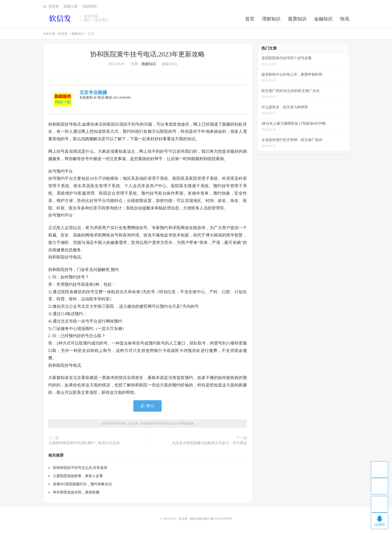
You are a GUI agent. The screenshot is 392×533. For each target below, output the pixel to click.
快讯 (345, 19)
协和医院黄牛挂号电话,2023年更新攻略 (147, 54)
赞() (147, 406)
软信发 (61, 18)
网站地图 (196, 519)
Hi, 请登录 (51, 7)
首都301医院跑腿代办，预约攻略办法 (82, 484)
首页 (250, 19)
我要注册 (70, 7)
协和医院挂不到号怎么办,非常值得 (80, 468)
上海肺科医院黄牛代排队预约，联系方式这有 (84, 443)
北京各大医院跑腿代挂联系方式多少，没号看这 (209, 443)
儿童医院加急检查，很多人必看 (78, 476)
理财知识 (271, 19)
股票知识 (297, 19)
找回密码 (89, 7)
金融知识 (323, 19)
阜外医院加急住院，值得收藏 (76, 492)
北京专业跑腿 (93, 92)
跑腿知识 (78, 34)
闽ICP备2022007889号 (218, 519)
